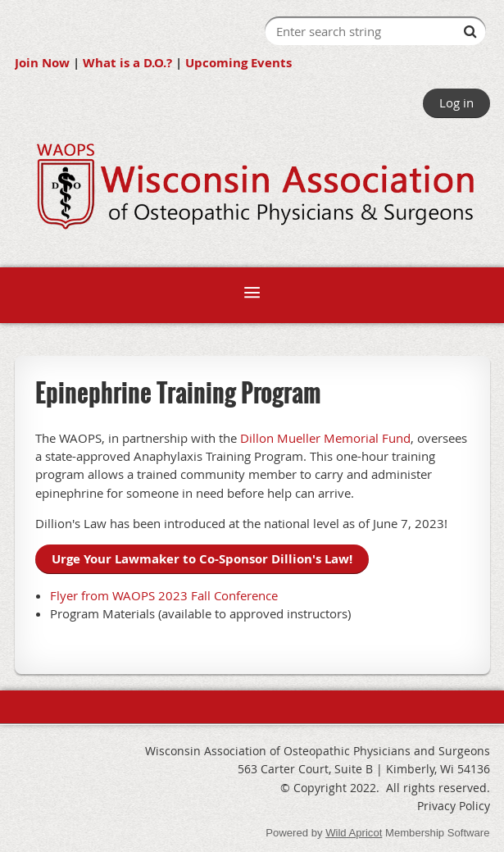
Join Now (42, 63)
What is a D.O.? (127, 63)
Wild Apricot (354, 833)
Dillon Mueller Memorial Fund (325, 438)
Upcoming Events (238, 63)
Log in (456, 103)
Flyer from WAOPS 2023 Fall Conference (164, 595)
